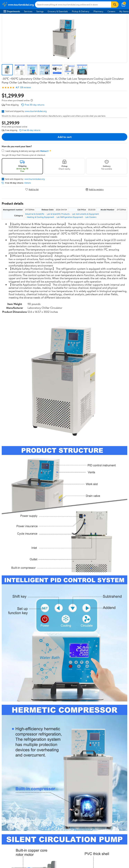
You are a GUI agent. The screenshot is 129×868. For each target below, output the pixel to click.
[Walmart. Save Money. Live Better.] (18, 5)
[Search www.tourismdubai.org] (73, 5)
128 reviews (25, 87)
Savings (40, 11)
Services (28, 11)
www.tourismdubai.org (36, 111)
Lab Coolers (91, 217)
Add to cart (65, 137)
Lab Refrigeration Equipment (70, 217)
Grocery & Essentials (58, 11)
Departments (12, 11)
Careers (111, 11)
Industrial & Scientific (35, 214)
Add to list (32, 189)
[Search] (115, 5)
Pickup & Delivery (81, 11)
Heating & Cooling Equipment (40, 217)
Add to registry (95, 189)
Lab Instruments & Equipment (85, 214)
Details (28, 183)
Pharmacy (98, 11)
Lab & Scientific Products (58, 214)
